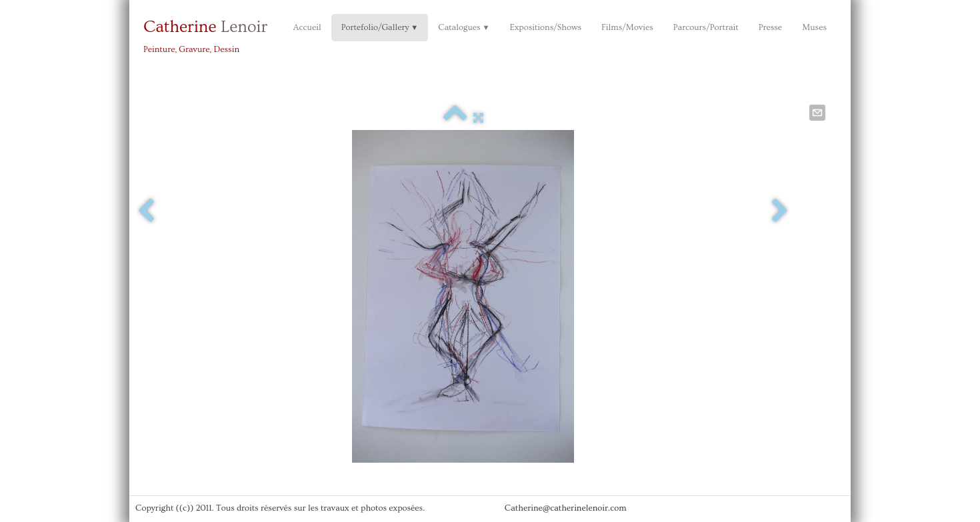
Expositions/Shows (545, 27)
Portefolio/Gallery (380, 27)
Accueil (307, 27)
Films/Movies (627, 27)
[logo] (210, 35)
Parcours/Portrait (706, 27)
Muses (814, 27)
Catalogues (464, 27)
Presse (770, 27)
